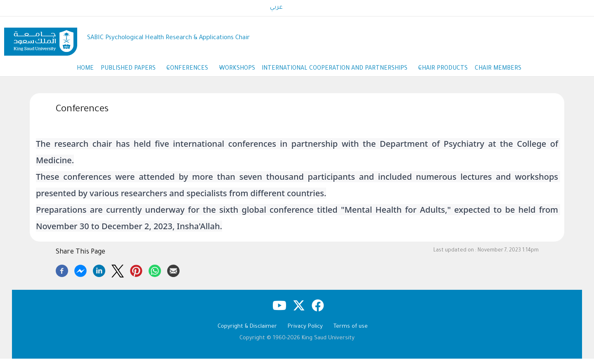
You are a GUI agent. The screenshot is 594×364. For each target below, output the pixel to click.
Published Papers (121, 72)
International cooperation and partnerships (344, 72)
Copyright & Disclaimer (247, 332)
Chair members (515, 72)
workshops (237, 72)
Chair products (454, 72)
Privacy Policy (305, 332)
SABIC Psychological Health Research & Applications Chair (168, 38)
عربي (276, 8)
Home (69, 72)
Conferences (186, 72)
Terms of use (351, 332)
